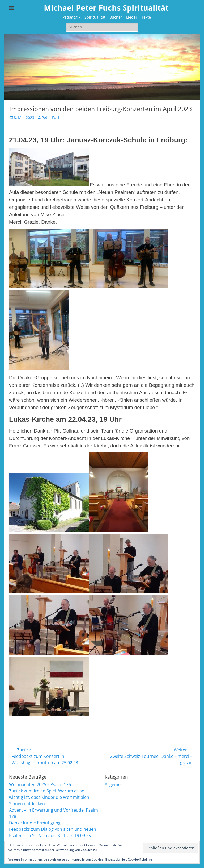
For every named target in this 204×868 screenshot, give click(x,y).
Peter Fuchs (52, 117)
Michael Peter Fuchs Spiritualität (106, 8)
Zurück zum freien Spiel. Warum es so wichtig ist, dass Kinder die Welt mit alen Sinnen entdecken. (49, 797)
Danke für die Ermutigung (35, 823)
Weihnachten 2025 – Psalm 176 (40, 784)
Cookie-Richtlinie (140, 859)
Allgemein (114, 784)
